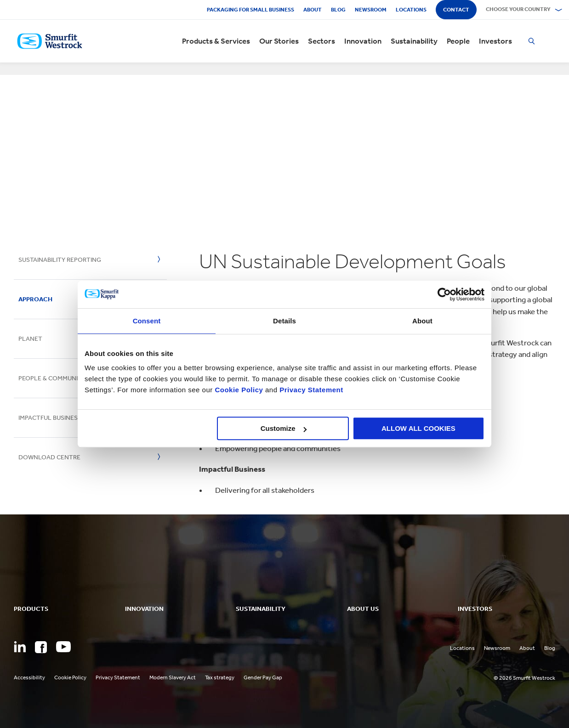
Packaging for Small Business (250, 10)
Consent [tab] (147, 321)
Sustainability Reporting (60, 260)
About (313, 10)
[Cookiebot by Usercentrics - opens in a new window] (444, 294)
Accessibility (29, 677)
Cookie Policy (239, 390)
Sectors (321, 41)
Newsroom (371, 10)
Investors (495, 41)
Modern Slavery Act (173, 677)
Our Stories (279, 41)
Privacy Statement (310, 390)
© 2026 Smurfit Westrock (524, 678)
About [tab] (422, 321)
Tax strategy (220, 677)
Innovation (363, 41)
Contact (456, 10)
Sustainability (414, 41)
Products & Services (216, 41)
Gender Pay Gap (263, 677)
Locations (411, 10)
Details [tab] (284, 321)
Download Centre (49, 457)
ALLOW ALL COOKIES (418, 428)
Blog (338, 10)
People (458, 41)
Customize (284, 428)
